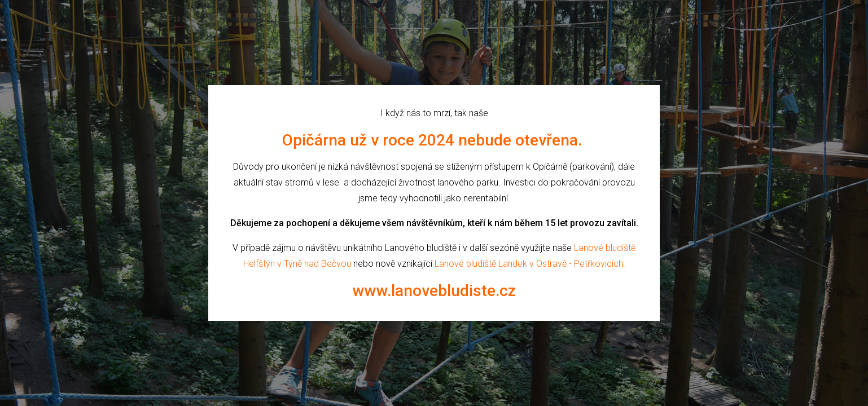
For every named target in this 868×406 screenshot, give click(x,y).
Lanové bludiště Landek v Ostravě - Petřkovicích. (530, 264)
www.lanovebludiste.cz (434, 291)
